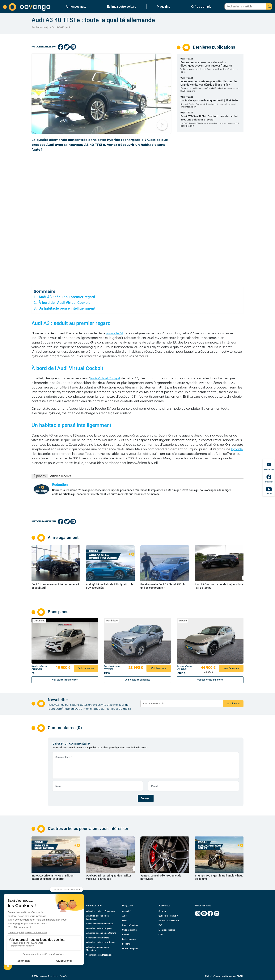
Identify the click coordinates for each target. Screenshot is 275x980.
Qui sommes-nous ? (168, 916)
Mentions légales (167, 930)
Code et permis (129, 930)
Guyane (183, 621)
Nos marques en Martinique (99, 955)
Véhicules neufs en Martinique (100, 942)
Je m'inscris (233, 703)
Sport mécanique (130, 925)
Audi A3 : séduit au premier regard (67, 297)
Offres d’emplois (130, 949)
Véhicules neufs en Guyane (99, 928)
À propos (40, 476)
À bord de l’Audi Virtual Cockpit (64, 303)
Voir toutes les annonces (65, 680)
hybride (237, 449)
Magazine (164, 7)
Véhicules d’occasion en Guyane (101, 933)
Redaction (60, 485)
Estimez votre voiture (122, 7)
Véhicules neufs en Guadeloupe (101, 911)
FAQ (160, 925)
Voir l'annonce (86, 668)
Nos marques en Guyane (97, 938)
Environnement (129, 939)
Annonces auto (76, 7)
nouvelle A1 (114, 333)
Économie (127, 944)
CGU (161, 935)
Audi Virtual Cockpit (105, 378)
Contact (162, 911)
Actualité (127, 911)
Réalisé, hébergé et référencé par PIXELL (224, 976)
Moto (125, 921)
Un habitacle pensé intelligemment (67, 308)
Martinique (39, 621)
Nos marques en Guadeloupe (100, 924)
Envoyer (146, 798)
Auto (69, 27)
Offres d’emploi (202, 7)
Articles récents (61, 476)
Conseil (126, 935)
